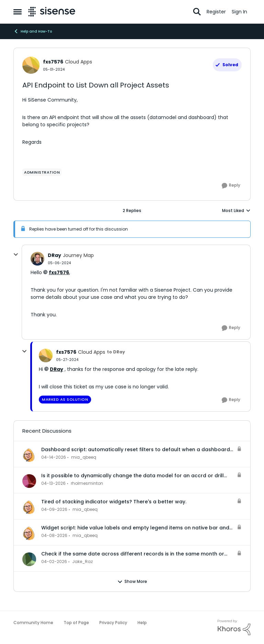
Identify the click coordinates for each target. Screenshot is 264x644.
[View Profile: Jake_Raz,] (29, 559)
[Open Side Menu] (18, 12)
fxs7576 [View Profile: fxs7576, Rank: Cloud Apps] (53, 62)
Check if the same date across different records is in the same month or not (133, 554)
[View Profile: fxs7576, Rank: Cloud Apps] (31, 65)
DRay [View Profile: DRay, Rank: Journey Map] (54, 255)
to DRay (116, 352)
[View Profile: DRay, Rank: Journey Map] (37, 259)
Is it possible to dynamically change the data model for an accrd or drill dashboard (133, 476)
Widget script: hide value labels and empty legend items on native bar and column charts (135, 528)
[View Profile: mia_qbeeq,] (29, 455)
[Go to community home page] (52, 12)
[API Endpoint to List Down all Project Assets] (59, 263)
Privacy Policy (113, 623)
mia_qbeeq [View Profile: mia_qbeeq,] (84, 457)
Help (142, 623)
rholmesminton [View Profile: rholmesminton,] (87, 483)
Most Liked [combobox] (236, 211)
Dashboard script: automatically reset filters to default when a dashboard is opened (136, 449)
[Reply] (231, 186)
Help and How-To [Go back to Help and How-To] (33, 31)
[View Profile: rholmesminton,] (29, 481)
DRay (57, 369)
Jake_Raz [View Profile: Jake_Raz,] (82, 561)
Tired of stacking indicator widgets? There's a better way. (114, 502)
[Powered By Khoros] (234, 628)
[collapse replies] (16, 255)
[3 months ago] (54, 457)
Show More (132, 582)
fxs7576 (59, 272)
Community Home (33, 623)
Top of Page (76, 623)
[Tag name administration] (42, 172)
